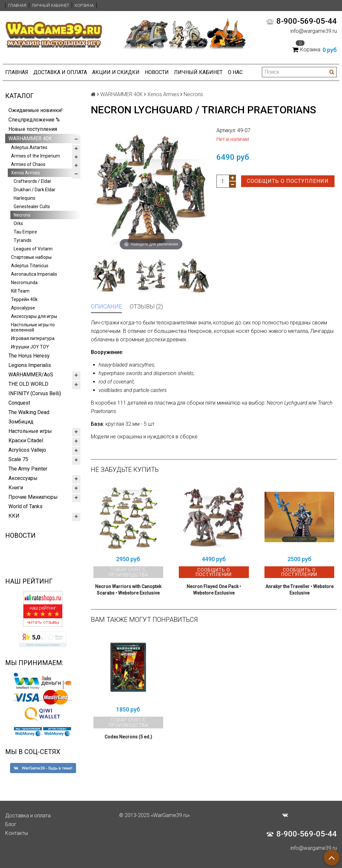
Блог (11, 824)
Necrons (22, 215)
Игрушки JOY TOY (30, 347)
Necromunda (24, 283)
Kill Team (20, 291)
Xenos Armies (25, 173)
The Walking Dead (29, 412)
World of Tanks (25, 506)
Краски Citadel (26, 440)
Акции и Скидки (116, 72)
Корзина (84, 5)
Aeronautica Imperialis (34, 274)
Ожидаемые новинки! (36, 110)
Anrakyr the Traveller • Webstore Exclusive (299, 590)
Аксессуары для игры (34, 316)
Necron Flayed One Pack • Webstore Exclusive (214, 590)
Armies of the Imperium (36, 156)
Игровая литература (33, 338)
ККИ (14, 516)
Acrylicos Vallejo (27, 450)
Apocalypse (23, 308)
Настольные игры (30, 431)
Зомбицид (21, 422)
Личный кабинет (50, 5)
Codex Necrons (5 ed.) (128, 737)
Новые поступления (33, 129)
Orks (18, 223)
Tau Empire (25, 232)
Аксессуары (23, 478)
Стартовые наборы (31, 257)
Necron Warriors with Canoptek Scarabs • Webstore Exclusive (128, 590)
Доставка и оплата (60, 72)
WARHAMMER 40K (30, 138)
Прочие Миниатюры (33, 497)
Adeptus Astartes (29, 147)
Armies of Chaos (28, 164)
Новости (157, 72)
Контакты (17, 833)
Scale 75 (18, 459)
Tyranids (23, 240)
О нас (235, 72)
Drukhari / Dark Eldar (35, 190)
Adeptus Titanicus (30, 266)
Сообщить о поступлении (288, 181)
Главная (17, 5)
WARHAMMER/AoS (31, 375)
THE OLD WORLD (28, 384)
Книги (16, 488)
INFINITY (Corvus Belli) (35, 393)
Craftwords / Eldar (32, 181)
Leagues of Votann (33, 249)
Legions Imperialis (30, 365)
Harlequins (24, 198)
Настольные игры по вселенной (33, 327)
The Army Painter (28, 469)
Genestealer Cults (32, 207)
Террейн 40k (24, 299)
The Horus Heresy (29, 356)
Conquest (19, 403)
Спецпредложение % (34, 120)
